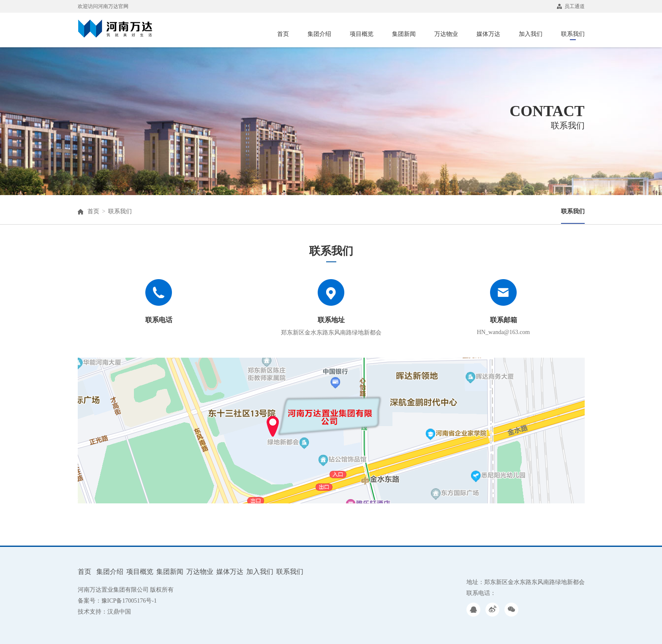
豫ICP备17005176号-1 (129, 601)
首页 (283, 34)
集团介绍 (319, 34)
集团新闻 (404, 34)
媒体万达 (488, 34)
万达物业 (446, 34)
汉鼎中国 (119, 612)
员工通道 (571, 6)
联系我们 (573, 35)
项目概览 (362, 34)
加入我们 (531, 34)
